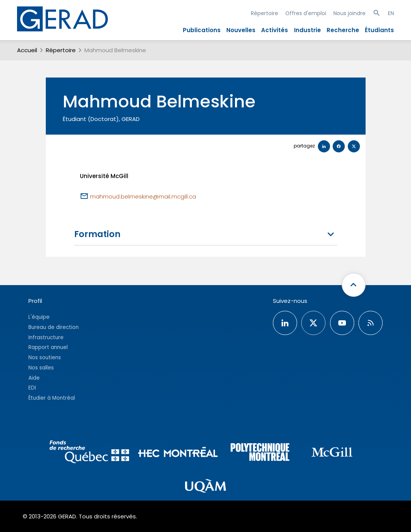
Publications (202, 30)
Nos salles (41, 368)
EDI (32, 388)
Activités (275, 30)
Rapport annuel (48, 347)
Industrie (307, 30)
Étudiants (379, 30)
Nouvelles (241, 30)
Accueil (27, 50)
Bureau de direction (54, 327)
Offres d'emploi (306, 13)
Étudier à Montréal (52, 398)
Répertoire (265, 13)
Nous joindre (350, 13)
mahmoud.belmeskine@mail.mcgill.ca (143, 196)
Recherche (343, 30)
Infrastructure (46, 337)
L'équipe (39, 317)
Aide (34, 378)
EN (391, 13)
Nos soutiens (45, 358)
